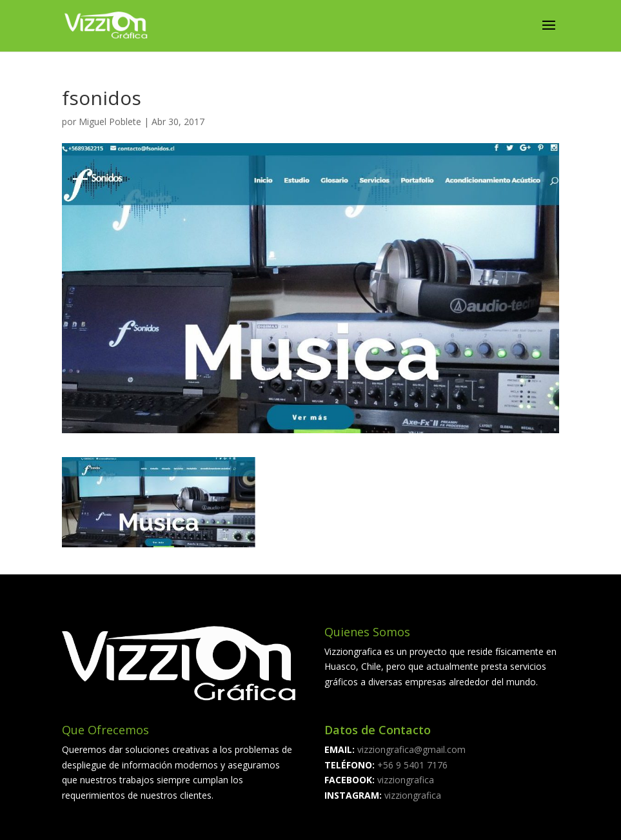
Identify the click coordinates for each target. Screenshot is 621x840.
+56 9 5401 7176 (411, 765)
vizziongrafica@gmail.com (411, 749)
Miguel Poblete (110, 122)
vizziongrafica (406, 780)
